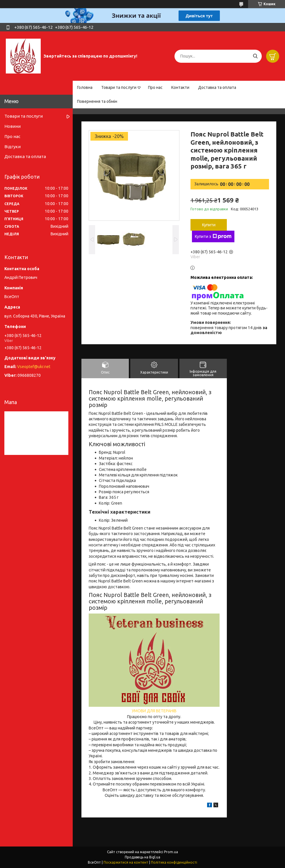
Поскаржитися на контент (126, 862)
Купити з (213, 236)
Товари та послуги (119, 87)
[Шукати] (255, 56)
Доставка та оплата (217, 87)
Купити (209, 225)
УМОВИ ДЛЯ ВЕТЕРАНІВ (154, 711)
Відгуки (13, 147)
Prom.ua (171, 852)
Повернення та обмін (97, 101)
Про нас (155, 87)
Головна (85, 87)
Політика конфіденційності (174, 862)
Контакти (180, 87)
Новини (13, 126)
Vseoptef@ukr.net (34, 367)
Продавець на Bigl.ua (142, 857)
